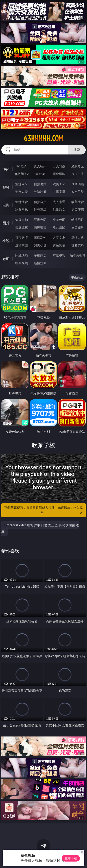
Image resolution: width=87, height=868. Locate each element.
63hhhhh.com (43, 138)
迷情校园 (22, 245)
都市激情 (22, 238)
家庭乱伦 (40, 238)
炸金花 (40, 174)
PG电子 (22, 166)
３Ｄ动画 (78, 184)
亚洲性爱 (22, 202)
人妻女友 (59, 238)
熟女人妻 (22, 192)
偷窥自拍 (22, 220)
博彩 (6, 169)
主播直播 (59, 192)
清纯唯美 (40, 227)
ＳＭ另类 (78, 192)
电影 (6, 205)
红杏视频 (22, 263)
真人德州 (40, 166)
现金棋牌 (59, 174)
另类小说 (40, 245)
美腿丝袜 (22, 227)
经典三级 (40, 209)
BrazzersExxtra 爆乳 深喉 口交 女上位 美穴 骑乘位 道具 (40, 528)
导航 (6, 259)
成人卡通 (59, 202)
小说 (6, 241)
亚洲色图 (40, 220)
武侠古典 (78, 238)
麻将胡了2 (22, 174)
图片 (6, 223)
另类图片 (78, 227)
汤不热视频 (78, 255)
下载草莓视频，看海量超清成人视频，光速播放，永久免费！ (44, 510)
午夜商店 (40, 255)
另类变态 (78, 209)
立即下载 (71, 858)
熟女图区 (59, 227)
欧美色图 (59, 220)
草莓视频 (59, 255)
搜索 (77, 150)
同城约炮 (22, 255)
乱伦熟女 (59, 209)
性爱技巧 (78, 245)
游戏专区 (78, 166)
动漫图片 (78, 220)
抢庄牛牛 (78, 174)
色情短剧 (40, 263)
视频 (6, 187)
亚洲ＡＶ (22, 184)
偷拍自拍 (40, 202)
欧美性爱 (78, 202)
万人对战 (59, 166)
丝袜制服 (40, 192)
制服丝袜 (22, 209)
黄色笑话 (59, 245)
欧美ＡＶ (59, 184)
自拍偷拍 (40, 184)
